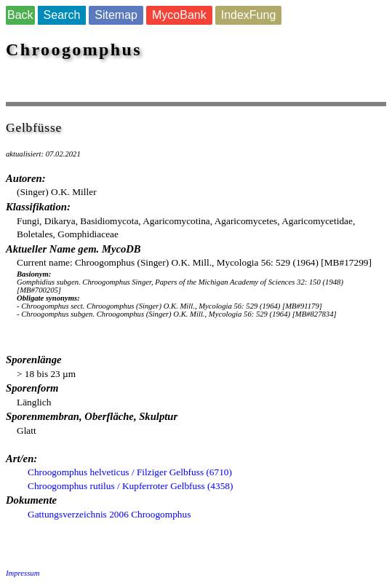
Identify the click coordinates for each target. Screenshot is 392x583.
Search (62, 15)
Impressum (23, 573)
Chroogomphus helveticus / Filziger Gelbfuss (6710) (130, 472)
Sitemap (116, 15)
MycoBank (179, 15)
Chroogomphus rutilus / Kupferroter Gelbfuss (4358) (130, 486)
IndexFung (249, 15)
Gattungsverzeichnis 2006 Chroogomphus (109, 514)
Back (20, 15)
